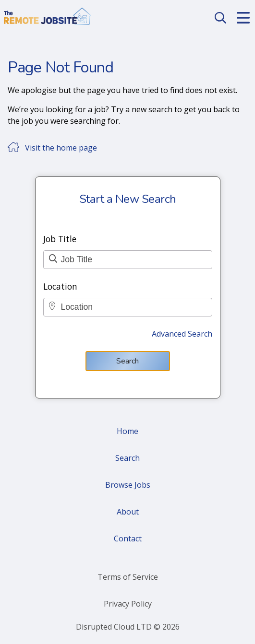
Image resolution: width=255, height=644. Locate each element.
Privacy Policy (128, 604)
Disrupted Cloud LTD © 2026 (128, 627)
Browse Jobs (128, 485)
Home (127, 431)
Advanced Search (182, 334)
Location (60, 286)
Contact (128, 539)
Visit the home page (61, 148)
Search (127, 361)
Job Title (60, 239)
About (128, 512)
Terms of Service (128, 577)
